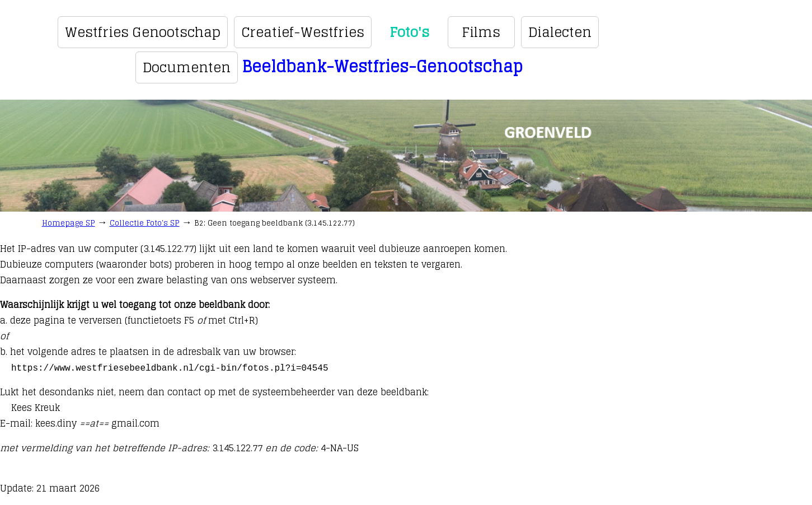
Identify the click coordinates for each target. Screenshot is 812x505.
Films (481, 32)
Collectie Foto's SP (145, 223)
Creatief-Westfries (303, 32)
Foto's (409, 32)
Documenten (187, 67)
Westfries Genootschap (143, 32)
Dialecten (560, 32)
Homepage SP (69, 223)
